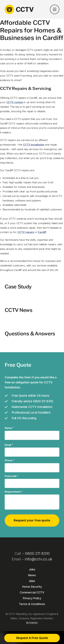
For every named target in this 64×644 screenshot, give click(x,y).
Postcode (12, 476)
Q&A (32, 581)
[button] (55, 10)
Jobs (32, 569)
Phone (10, 461)
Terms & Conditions (32, 604)
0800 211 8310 (37, 553)
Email (9, 445)
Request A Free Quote (32, 638)
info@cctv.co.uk (38, 559)
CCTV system (15, 102)
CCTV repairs (26, 232)
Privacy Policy (32, 598)
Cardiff (42, 232)
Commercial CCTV (32, 592)
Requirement (14, 492)
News (32, 575)
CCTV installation (34, 145)
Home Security (32, 587)
